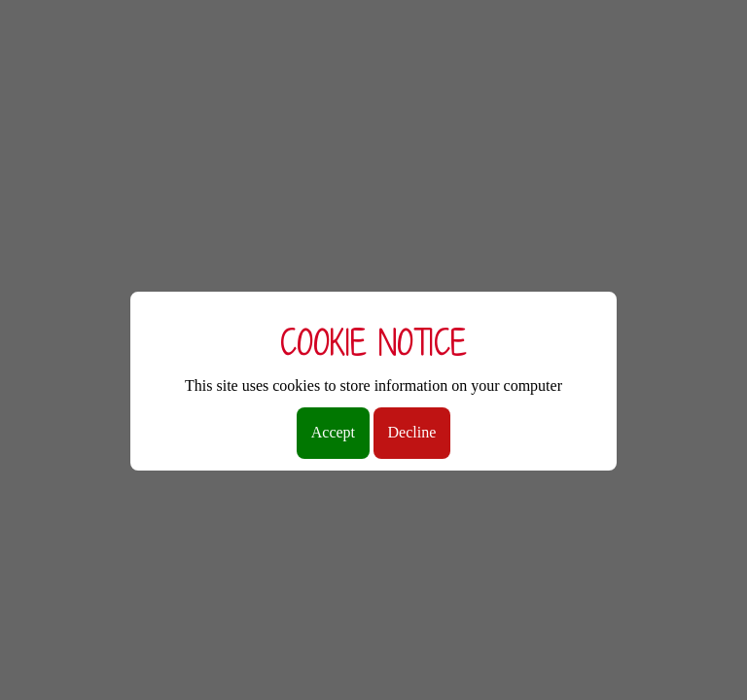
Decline (412, 432)
